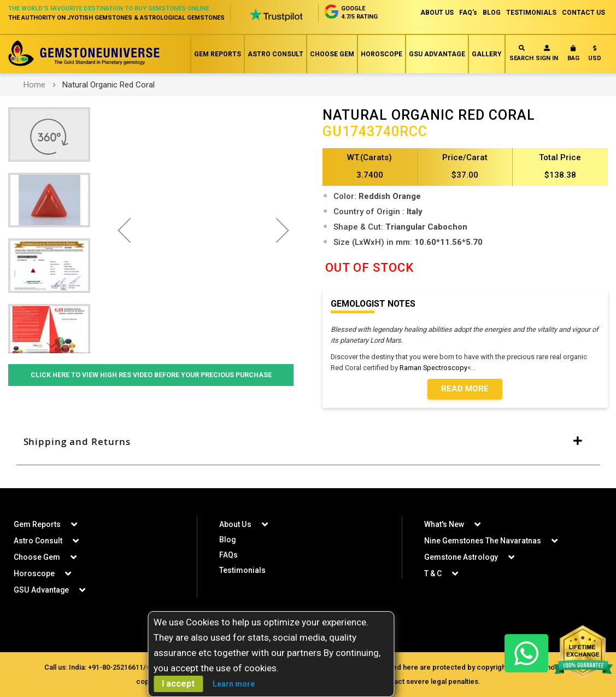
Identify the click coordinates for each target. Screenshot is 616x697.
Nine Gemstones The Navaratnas (483, 541)
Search (521, 53)
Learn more (234, 684)
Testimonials (242, 570)
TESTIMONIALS (531, 13)
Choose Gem (332, 54)
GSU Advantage (437, 54)
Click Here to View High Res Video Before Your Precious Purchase (151, 375)
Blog (228, 540)
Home (34, 85)
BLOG (492, 13)
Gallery (487, 54)
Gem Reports (218, 54)
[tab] (308, 442)
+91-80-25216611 (116, 667)
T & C (433, 573)
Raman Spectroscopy (434, 368)
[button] (595, 55)
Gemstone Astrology (461, 557)
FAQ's (468, 13)
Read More (465, 389)
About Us (235, 524)
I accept (178, 684)
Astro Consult (275, 54)
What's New (444, 524)
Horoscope (382, 54)
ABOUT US (437, 13)
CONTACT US (583, 13)
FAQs (228, 555)
